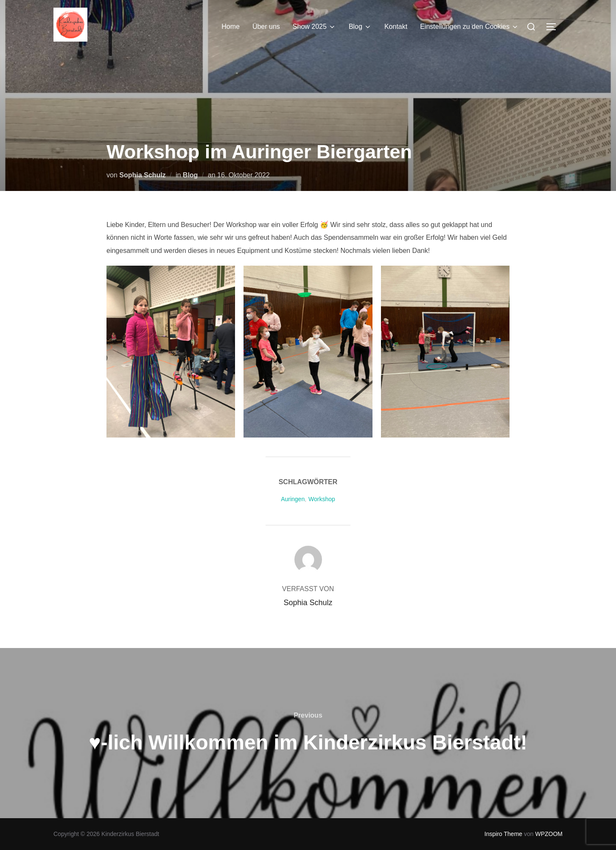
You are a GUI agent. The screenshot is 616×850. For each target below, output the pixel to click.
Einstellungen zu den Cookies (469, 27)
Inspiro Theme (503, 834)
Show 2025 (314, 27)
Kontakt (396, 27)
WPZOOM (549, 834)
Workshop (322, 499)
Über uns (266, 27)
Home (231, 27)
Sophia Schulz (142, 175)
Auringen (293, 499)
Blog (360, 27)
